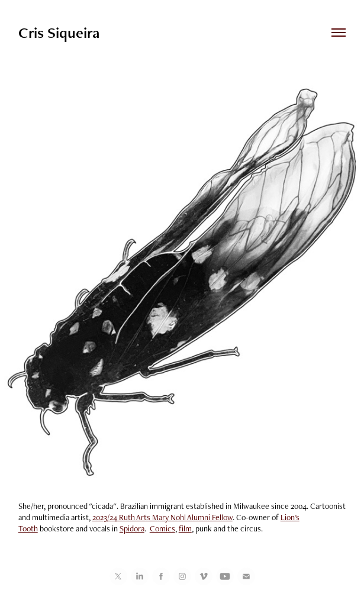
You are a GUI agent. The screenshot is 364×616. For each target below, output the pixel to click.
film (185, 528)
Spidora (132, 528)
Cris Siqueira (59, 33)
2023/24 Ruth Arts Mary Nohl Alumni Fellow (162, 517)
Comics (162, 528)
